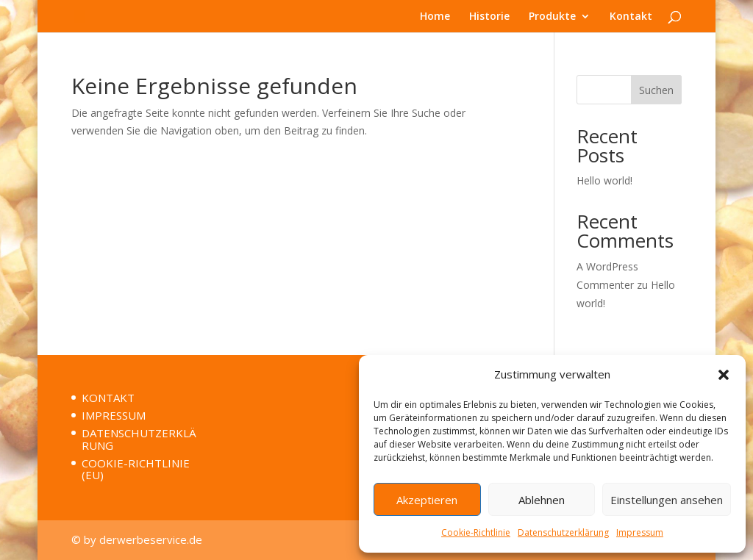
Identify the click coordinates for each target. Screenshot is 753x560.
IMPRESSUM (114, 415)
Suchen (656, 90)
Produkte (552, 17)
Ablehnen (542, 500)
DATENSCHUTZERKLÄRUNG (139, 439)
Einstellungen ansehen (667, 500)
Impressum (640, 532)
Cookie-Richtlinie (476, 532)
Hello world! (604, 180)
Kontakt (631, 17)
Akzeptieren (427, 500)
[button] (724, 375)
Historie (489, 17)
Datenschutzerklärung (563, 532)
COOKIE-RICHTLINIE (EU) (136, 469)
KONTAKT (108, 398)
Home (435, 17)
